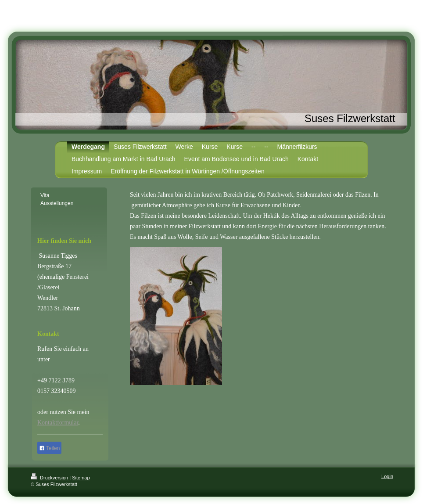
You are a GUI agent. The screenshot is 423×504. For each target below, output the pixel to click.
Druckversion (50, 478)
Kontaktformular (58, 423)
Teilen (49, 448)
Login (387, 476)
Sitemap (81, 478)
